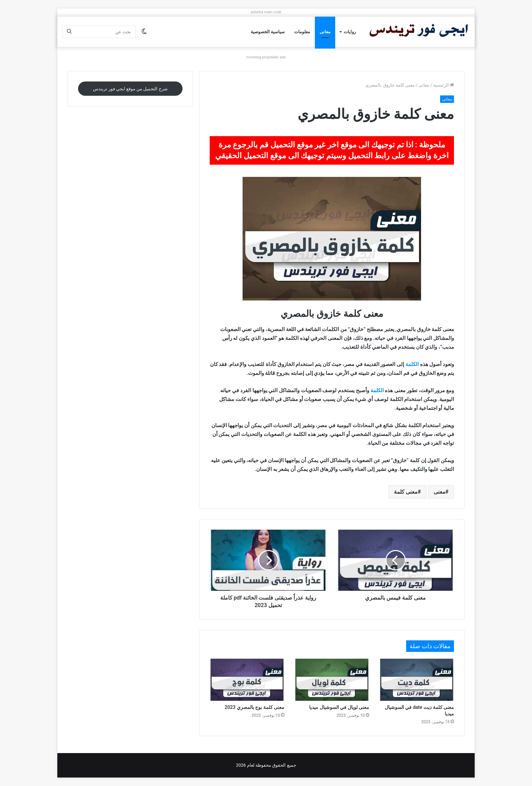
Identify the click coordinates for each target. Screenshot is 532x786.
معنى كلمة (406, 492)
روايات (350, 32)
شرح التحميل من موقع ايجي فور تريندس (130, 89)
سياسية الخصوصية (268, 32)
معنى (440, 492)
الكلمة (411, 364)
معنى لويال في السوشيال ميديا (339, 707)
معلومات (302, 32)
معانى (325, 32)
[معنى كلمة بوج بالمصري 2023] (247, 680)
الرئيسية (444, 85)
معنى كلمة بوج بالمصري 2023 (254, 707)
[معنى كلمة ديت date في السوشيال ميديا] (417, 680)
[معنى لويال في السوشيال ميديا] (332, 680)
